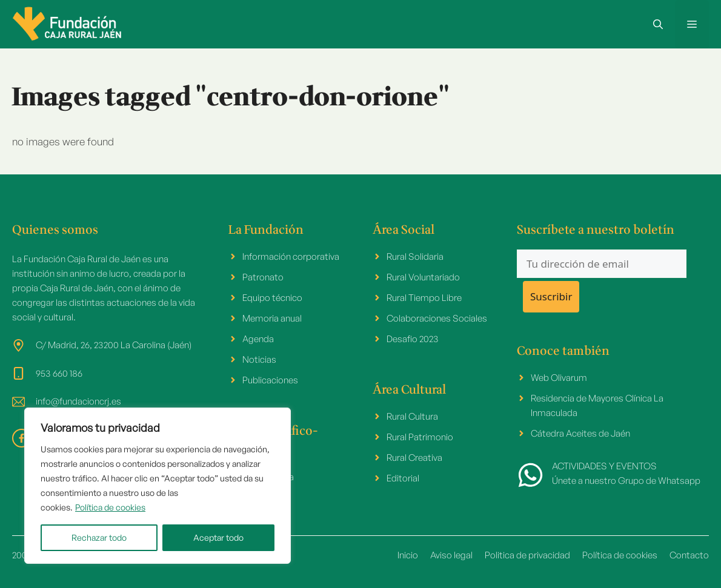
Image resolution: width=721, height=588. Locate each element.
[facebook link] (22, 438)
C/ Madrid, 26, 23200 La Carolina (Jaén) (114, 345)
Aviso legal (451, 555)
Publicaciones (270, 380)
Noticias (259, 359)
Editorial (403, 478)
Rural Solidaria (415, 256)
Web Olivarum (559, 378)
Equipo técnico (272, 298)
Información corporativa (291, 256)
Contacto (689, 555)
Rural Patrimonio (420, 437)
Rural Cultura (412, 416)
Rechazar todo (99, 537)
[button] (658, 24)
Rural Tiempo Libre (424, 298)
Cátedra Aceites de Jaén (580, 433)
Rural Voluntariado (423, 277)
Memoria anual (272, 318)
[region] (158, 486)
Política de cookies (110, 507)
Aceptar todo (218, 537)
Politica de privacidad (527, 555)
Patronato (263, 277)
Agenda (258, 339)
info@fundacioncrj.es (78, 401)
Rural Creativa (414, 458)
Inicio (408, 555)
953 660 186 (59, 373)
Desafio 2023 (413, 339)
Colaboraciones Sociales (437, 318)
